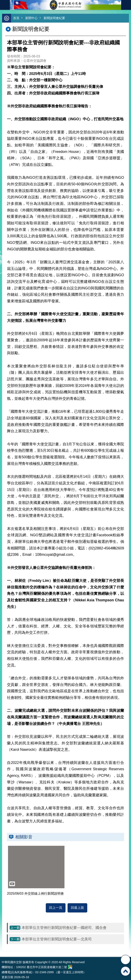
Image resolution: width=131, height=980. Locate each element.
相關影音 (24, 837)
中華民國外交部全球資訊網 (65, 5)
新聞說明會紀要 (54, 18)
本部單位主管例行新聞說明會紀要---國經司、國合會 (64, 928)
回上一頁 (56, 908)
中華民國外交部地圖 (70, 967)
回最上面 (77, 908)
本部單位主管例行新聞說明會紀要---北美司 (57, 939)
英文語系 (126, 5)
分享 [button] (125, 960)
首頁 (16, 18)
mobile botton (5, 5)
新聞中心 (31, 18)
